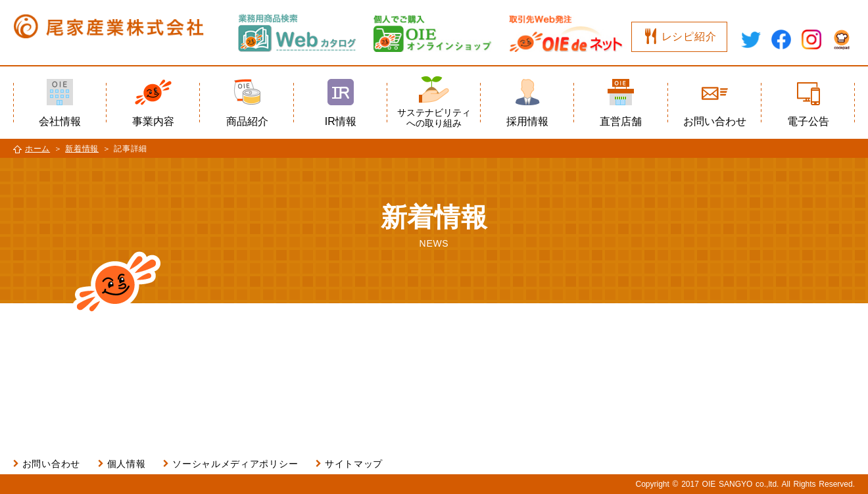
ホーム (37, 149)
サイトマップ (354, 464)
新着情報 (82, 149)
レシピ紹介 (689, 37)
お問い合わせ (51, 464)
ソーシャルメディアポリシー (235, 464)
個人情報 (127, 464)
